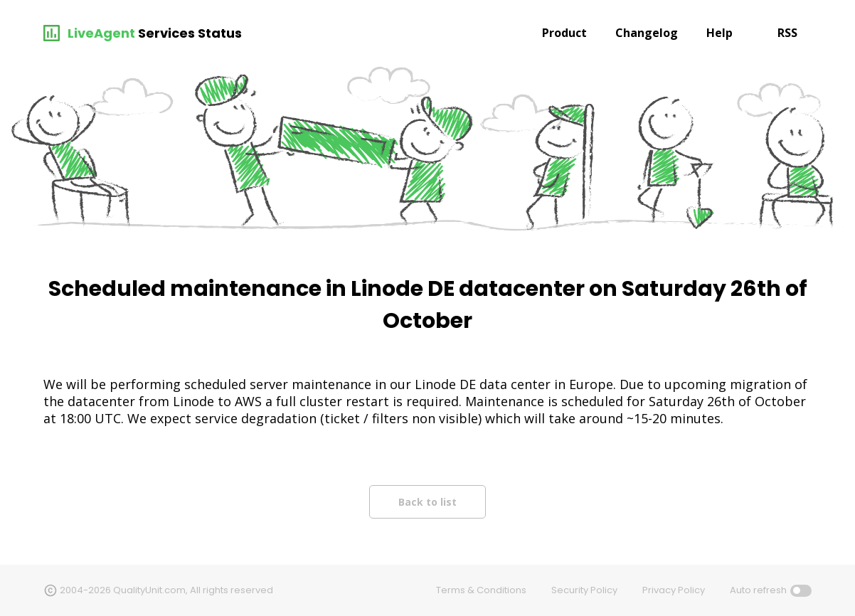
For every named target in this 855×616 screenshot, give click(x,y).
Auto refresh (758, 590)
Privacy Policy (674, 590)
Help (719, 33)
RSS (787, 33)
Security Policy (584, 590)
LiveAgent (101, 33)
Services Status (190, 33)
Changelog (647, 33)
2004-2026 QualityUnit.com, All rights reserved (166, 590)
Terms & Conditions (481, 590)
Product (564, 33)
